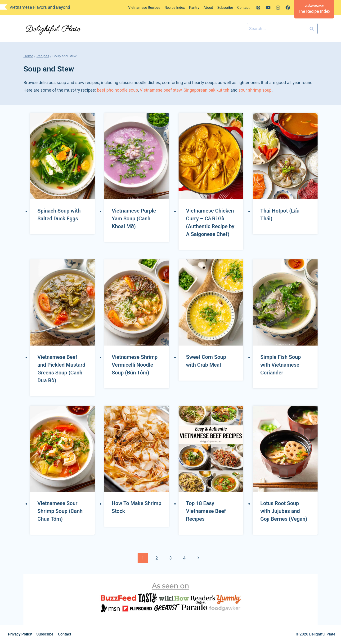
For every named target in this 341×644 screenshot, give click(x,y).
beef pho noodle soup (117, 90)
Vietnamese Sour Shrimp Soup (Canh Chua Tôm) (60, 511)
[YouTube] (268, 8)
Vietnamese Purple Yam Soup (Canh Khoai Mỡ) (134, 219)
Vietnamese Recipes (144, 8)
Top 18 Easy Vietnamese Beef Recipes (206, 511)
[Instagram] (278, 8)
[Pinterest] (258, 8)
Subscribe (225, 8)
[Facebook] (288, 8)
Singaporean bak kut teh (206, 90)
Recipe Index (175, 8)
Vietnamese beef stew (161, 90)
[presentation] (62, 156)
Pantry (194, 8)
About (208, 8)
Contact (243, 8)
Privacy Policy (20, 634)
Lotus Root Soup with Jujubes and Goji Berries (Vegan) (284, 511)
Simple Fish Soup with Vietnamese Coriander (280, 365)
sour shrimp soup (255, 90)
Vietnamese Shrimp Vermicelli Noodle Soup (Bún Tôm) (135, 365)
